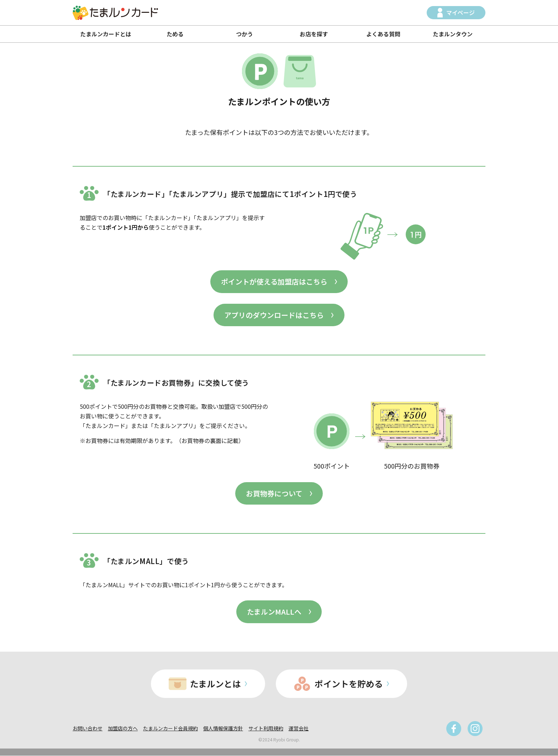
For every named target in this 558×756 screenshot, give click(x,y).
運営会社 (299, 729)
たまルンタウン (453, 34)
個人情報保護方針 (223, 729)
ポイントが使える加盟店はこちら (274, 281)
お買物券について (274, 493)
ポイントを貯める (349, 684)
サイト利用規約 (266, 729)
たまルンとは (215, 684)
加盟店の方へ (123, 729)
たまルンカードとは (106, 34)
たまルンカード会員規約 (170, 729)
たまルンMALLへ (274, 612)
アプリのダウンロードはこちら (274, 315)
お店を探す (314, 34)
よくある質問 (383, 34)
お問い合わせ (88, 729)
